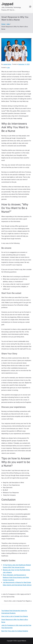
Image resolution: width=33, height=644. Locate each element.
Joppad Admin (7, 64)
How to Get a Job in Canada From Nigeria (17, 601)
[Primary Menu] (30, 7)
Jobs (8, 68)
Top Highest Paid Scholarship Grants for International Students (14, 612)
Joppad (7, 4)
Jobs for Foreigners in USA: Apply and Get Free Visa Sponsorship (16, 627)
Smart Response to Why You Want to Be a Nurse (15, 621)
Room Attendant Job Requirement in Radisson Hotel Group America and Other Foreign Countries (16, 577)
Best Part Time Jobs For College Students (15, 631)
